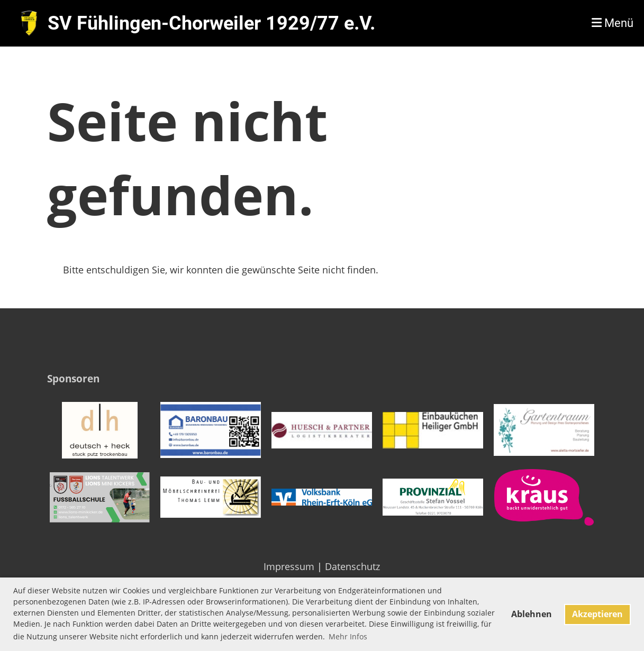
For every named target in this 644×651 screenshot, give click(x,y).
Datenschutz (352, 566)
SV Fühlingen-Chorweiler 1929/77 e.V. (211, 23)
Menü (613, 23)
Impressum (289, 566)
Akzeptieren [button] (597, 614)
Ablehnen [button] (532, 614)
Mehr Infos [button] (348, 636)
